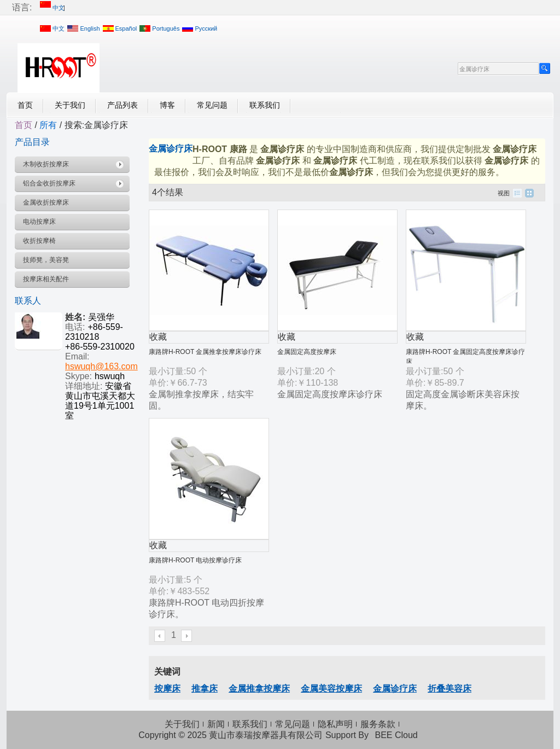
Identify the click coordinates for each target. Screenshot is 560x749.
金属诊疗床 (395, 689)
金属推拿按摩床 (259, 689)
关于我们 (70, 105)
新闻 (216, 724)
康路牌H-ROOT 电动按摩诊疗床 (195, 560)
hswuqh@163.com (101, 366)
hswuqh (110, 376)
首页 (25, 105)
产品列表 (122, 105)
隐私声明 (335, 724)
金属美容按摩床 (331, 689)
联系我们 (265, 105)
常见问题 (212, 105)
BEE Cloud (396, 735)
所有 (48, 125)
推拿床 (205, 689)
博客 (167, 105)
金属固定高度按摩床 (307, 352)
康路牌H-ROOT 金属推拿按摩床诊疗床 (205, 352)
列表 (517, 193)
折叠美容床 (450, 689)
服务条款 (378, 724)
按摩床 (167, 689)
